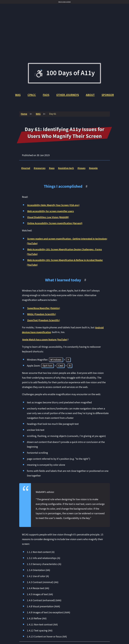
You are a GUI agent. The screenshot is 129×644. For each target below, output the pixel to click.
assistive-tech (68, 169)
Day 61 (53, 115)
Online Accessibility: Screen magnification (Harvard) (56, 224)
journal (27, 169)
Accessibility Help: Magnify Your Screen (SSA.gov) (54, 206)
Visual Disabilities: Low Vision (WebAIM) (49, 218)
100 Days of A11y (64, 74)
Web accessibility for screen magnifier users (52, 212)
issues (84, 169)
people (97, 169)
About (91, 96)
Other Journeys (67, 96)
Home (24, 115)
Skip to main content (64, 2)
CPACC (31, 96)
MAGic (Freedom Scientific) (42, 315)
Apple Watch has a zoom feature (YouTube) (46, 341)
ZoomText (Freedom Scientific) (44, 321)
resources (41, 169)
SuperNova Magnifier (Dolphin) (44, 309)
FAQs (45, 96)
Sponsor (109, 96)
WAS (17, 96)
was (53, 169)
